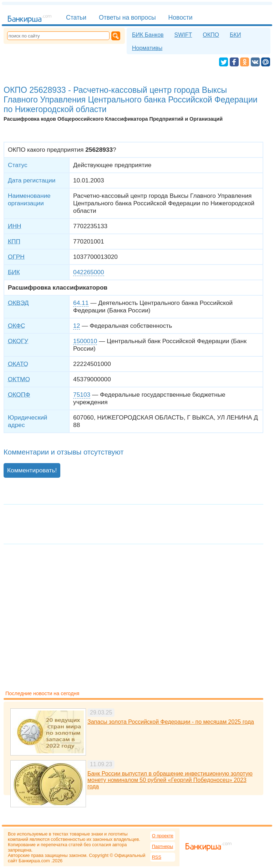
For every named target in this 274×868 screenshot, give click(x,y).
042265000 (88, 272)
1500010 (85, 341)
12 (77, 326)
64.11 (81, 303)
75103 (82, 395)
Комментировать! (32, 470)
